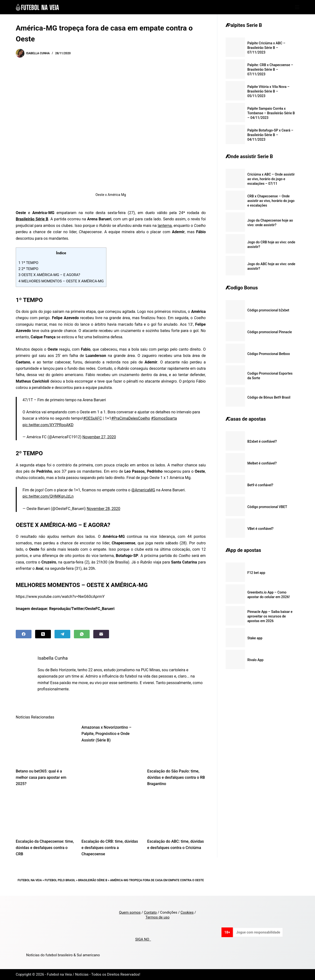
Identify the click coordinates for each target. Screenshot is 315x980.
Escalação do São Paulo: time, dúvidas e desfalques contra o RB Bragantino (176, 778)
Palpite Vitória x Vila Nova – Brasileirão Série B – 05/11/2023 (268, 91)
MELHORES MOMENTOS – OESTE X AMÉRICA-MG (61, 281)
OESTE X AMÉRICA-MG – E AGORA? (49, 275)
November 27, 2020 (99, 437)
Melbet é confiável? (262, 463)
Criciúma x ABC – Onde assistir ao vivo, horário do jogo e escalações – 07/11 (271, 179)
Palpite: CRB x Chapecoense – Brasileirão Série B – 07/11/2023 (270, 69)
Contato (150, 912)
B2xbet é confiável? (262, 441)
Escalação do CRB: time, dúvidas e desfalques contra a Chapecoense (110, 848)
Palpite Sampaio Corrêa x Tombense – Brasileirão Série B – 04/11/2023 (271, 113)
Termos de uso (157, 917)
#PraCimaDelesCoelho (131, 418)
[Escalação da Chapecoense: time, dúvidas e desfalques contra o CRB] (45, 814)
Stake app (255, 638)
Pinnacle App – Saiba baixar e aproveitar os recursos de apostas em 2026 (270, 616)
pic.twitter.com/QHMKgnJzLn (48, 496)
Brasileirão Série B (93, 880)
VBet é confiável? (260, 529)
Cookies (187, 912)
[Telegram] (62, 634)
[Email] (101, 634)
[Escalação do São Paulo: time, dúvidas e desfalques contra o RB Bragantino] (177, 744)
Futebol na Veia (30, 880)
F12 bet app (256, 573)
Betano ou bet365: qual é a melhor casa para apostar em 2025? (41, 778)
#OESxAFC (92, 418)
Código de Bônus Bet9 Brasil (269, 397)
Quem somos (130, 912)
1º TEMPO (28, 263)
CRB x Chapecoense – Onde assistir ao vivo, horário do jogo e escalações (271, 201)
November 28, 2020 (104, 509)
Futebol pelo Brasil (60, 880)
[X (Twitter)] (43, 634)
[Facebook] (24, 634)
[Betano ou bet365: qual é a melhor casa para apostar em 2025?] (45, 744)
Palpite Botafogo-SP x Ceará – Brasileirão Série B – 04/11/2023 (270, 135)
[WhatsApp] (82, 634)
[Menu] (297, 7)
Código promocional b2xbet (268, 310)
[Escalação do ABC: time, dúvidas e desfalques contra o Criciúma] (177, 814)
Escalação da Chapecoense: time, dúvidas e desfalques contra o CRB (45, 848)
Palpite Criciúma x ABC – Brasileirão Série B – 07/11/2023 (266, 48)
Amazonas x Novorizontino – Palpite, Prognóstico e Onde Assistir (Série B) (106, 734)
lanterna (165, 226)
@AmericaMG (143, 490)
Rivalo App (256, 660)
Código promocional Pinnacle (270, 332)
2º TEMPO (28, 269)
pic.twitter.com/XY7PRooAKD (48, 425)
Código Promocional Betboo (269, 354)
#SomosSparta (164, 418)
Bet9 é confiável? (260, 485)
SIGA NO (143, 939)
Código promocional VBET (267, 507)
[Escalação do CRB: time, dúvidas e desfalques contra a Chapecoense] (111, 814)
